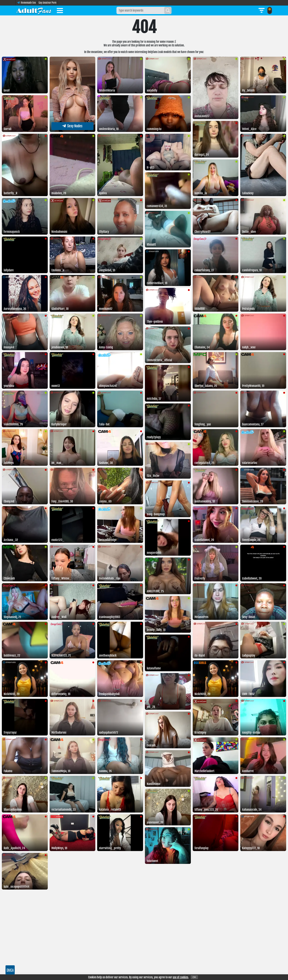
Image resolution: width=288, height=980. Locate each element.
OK (194, 977)
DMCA (10, 970)
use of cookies (180, 977)
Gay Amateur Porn (47, 3)
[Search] (168, 10)
